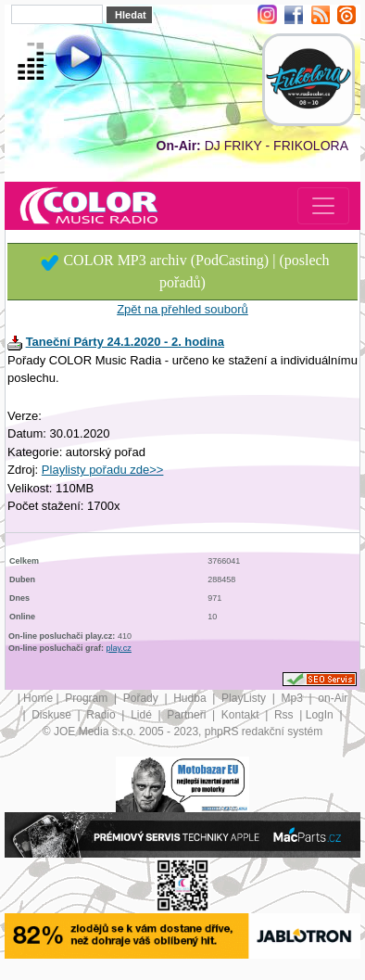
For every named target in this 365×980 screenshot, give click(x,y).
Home (38, 698)
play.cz (119, 648)
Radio (102, 715)
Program (88, 698)
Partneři (188, 715)
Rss (285, 715)
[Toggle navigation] (323, 206)
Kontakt (242, 715)
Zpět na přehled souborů (182, 309)
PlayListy (245, 698)
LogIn (321, 715)
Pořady (142, 698)
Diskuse (53, 715)
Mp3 (294, 698)
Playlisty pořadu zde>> (103, 470)
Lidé (143, 715)
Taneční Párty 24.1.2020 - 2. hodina (125, 342)
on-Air (333, 698)
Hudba (191, 698)
